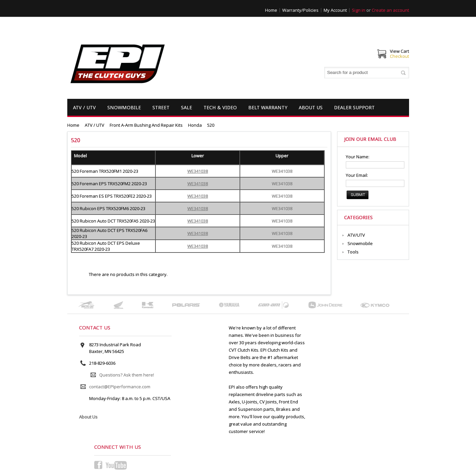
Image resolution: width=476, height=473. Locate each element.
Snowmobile (124, 108)
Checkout (399, 56)
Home (271, 10)
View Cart (399, 51)
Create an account (390, 10)
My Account (335, 10)
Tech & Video (220, 108)
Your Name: (358, 157)
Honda (195, 125)
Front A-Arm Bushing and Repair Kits (146, 125)
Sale (187, 108)
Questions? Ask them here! (127, 375)
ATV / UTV (84, 108)
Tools (353, 252)
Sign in (359, 10)
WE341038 (282, 171)
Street (161, 108)
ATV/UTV (356, 235)
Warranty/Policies (300, 10)
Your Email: (357, 175)
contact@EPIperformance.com (120, 387)
